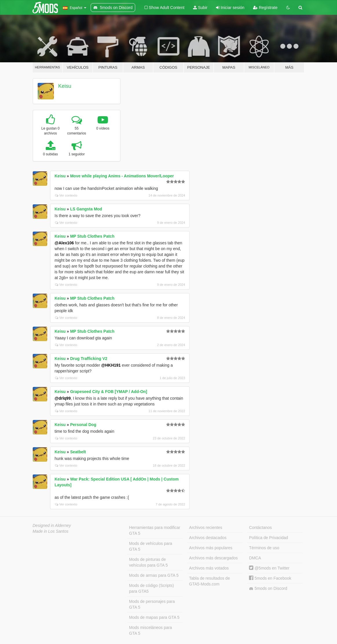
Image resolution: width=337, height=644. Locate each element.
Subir (200, 8)
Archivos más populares (211, 548)
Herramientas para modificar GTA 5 (155, 530)
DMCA (255, 558)
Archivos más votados (209, 568)
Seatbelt (78, 452)
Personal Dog (83, 425)
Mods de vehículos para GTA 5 (151, 546)
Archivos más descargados (213, 558)
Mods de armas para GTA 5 (154, 575)
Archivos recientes (206, 527)
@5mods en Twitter (269, 568)
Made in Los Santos (51, 531)
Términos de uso (264, 548)
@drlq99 (63, 398)
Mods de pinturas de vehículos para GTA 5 (149, 562)
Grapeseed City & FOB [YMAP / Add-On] (109, 392)
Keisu (65, 86)
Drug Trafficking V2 (89, 359)
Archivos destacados (208, 538)
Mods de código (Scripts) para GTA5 (152, 588)
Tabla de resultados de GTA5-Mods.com (209, 581)
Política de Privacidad (269, 538)
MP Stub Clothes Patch (92, 236)
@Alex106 (64, 243)
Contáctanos (260, 527)
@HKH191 (111, 365)
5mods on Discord (268, 588)
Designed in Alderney (52, 525)
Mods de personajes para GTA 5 (152, 604)
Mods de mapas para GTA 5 (154, 617)
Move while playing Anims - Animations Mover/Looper (122, 176)
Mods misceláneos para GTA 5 (151, 630)
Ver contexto (66, 195)
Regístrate (265, 8)
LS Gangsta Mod (86, 209)
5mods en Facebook (270, 578)
